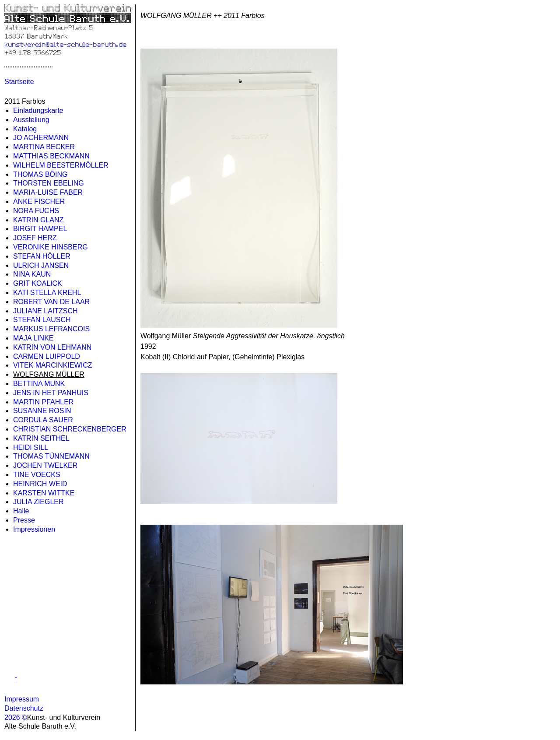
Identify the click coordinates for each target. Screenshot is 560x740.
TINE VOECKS (37, 475)
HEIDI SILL (31, 447)
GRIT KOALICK (38, 283)
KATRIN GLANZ (38, 220)
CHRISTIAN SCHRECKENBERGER (70, 429)
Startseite (19, 82)
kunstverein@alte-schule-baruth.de (65, 44)
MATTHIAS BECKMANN (51, 156)
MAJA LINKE (33, 338)
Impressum (22, 699)
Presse (24, 520)
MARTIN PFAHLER (43, 402)
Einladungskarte (38, 110)
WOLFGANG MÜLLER (49, 374)
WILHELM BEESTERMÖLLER (61, 165)
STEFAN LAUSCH (42, 320)
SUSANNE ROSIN (42, 411)
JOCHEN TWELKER (45, 465)
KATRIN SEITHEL (41, 438)
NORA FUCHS (36, 211)
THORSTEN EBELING (49, 183)
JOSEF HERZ (35, 238)
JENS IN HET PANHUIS (51, 393)
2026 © (16, 717)
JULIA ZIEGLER (38, 502)
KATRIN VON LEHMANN (52, 347)
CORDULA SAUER (43, 420)
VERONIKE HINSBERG (51, 247)
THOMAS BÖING (40, 174)
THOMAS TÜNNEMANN (51, 456)
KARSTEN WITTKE (44, 493)
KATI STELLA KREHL (47, 293)
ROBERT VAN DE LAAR (51, 302)
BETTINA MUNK (39, 384)
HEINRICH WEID (40, 484)
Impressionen (34, 529)
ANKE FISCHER (39, 202)
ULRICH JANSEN (41, 265)
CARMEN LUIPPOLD (47, 356)
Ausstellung (31, 120)
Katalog (25, 129)
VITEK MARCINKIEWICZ (52, 365)
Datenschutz (24, 708)
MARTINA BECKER (44, 147)
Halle (21, 511)
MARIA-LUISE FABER (48, 192)
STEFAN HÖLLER (42, 256)
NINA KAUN (32, 274)
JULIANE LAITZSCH (45, 311)
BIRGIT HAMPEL (40, 229)
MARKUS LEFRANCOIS (51, 329)
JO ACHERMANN (41, 138)
